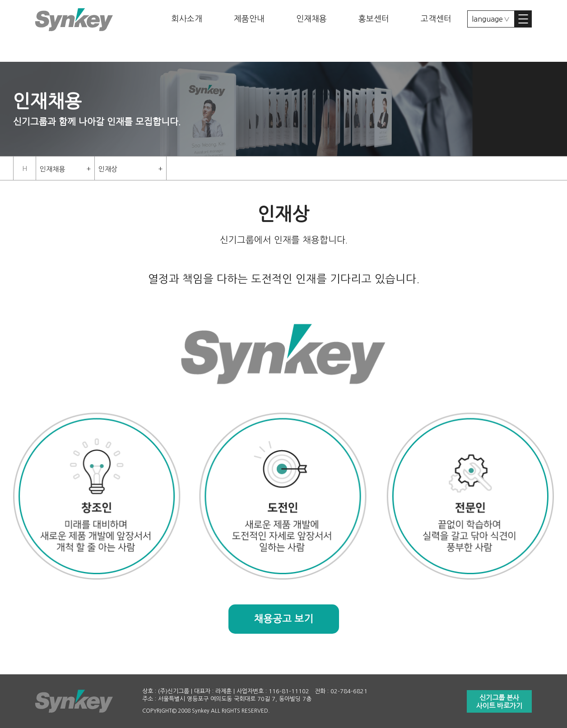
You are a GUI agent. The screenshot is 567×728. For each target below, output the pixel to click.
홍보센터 (374, 19)
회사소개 (187, 19)
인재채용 (311, 19)
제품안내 (249, 19)
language (487, 19)
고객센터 (436, 19)
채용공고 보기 (283, 619)
